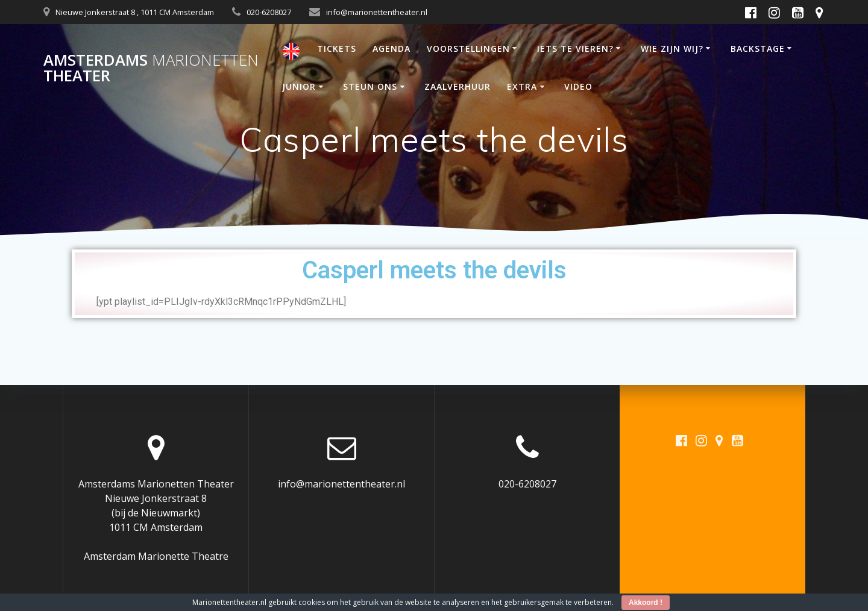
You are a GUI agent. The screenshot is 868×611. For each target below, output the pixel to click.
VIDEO (578, 86)
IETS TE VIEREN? (575, 49)
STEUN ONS (370, 86)
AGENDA (392, 49)
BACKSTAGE (758, 49)
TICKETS (337, 49)
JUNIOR (299, 86)
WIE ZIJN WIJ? (672, 49)
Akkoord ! (646, 603)
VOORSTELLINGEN (468, 49)
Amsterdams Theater (151, 68)
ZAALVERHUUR (458, 86)
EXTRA (522, 86)
